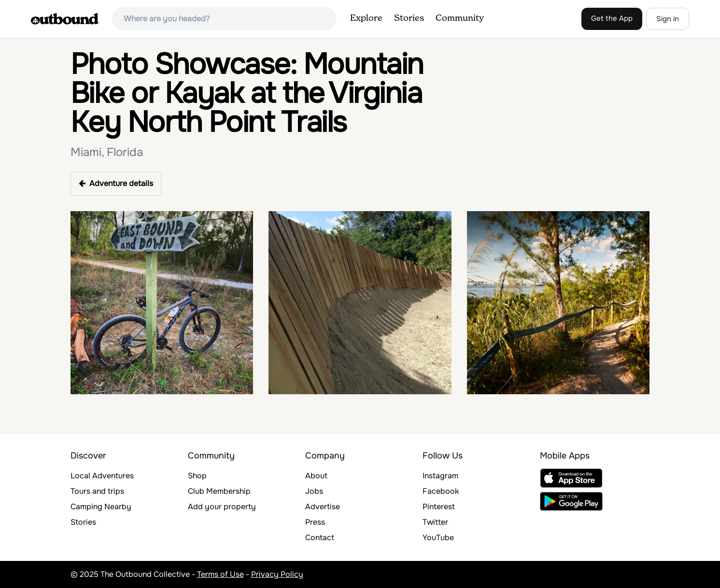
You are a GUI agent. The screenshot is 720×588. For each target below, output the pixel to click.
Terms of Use (220, 574)
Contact (320, 538)
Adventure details (116, 183)
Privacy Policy (277, 574)
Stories (409, 18)
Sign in (668, 19)
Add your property (222, 507)
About (316, 476)
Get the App (612, 18)
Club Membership (219, 491)
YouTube (438, 538)
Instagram (440, 476)
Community (460, 18)
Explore (366, 18)
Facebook (441, 491)
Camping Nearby (101, 507)
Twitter (435, 522)
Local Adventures (102, 476)
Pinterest (439, 507)
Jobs (314, 491)
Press (315, 522)
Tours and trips (97, 491)
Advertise (323, 507)
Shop (197, 476)
